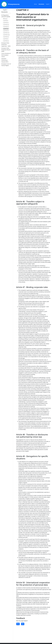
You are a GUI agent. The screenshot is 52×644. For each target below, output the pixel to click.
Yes (18, 624)
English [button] (48, 4)
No (23, 624)
